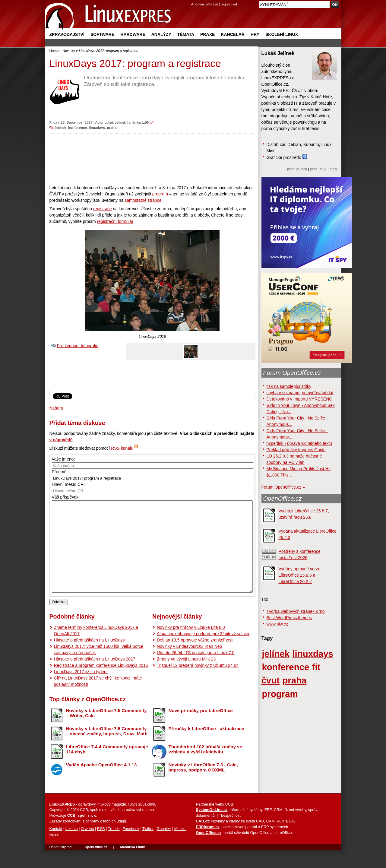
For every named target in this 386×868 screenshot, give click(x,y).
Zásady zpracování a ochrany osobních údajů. (88, 839)
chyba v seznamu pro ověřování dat (300, 393)
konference (78, 127)
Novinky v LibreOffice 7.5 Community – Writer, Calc (106, 731)
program (160, 194)
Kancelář (233, 34)
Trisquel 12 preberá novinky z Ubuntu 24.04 (198, 683)
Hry (255, 34)
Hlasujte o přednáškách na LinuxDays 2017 (95, 677)
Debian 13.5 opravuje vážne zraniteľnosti (195, 658)
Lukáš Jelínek (115, 122)
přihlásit (212, 4)
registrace (102, 209)
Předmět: (60, 472)
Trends (114, 847)
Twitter (148, 847)
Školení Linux (282, 34)
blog (333, 169)
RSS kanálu (122, 448)
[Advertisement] (152, 159)
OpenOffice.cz (283, 499)
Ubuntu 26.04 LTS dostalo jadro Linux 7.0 (196, 671)
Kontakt (56, 847)
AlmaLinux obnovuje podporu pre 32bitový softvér (203, 652)
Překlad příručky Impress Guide (296, 450)
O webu (87, 847)
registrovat (229, 4)
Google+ (164, 847)
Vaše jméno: (63, 459)
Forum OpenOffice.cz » (283, 487)
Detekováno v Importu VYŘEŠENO (300, 399)
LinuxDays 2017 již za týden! (81, 690)
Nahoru (56, 408)
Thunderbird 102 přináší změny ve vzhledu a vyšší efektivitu (205, 767)
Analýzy (161, 34)
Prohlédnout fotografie (78, 346)
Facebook (131, 847)
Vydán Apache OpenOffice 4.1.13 (101, 783)
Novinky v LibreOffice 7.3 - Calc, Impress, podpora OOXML (203, 785)
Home (54, 51)
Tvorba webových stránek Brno (296, 611)
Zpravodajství (67, 34)
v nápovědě (61, 440)
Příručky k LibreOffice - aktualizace (206, 747)
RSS (101, 847)
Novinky (69, 51)
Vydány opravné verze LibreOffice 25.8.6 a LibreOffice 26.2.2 (300, 575)
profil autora (297, 169)
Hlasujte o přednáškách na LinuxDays (89, 658)
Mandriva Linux (132, 865)
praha (112, 127)
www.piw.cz (277, 624)
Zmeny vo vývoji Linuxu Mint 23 (186, 677)
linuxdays (97, 127)
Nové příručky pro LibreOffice (201, 729)
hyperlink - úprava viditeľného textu (299, 443)
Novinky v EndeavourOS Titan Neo (189, 664)
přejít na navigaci (193, 0)
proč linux (318, 169)
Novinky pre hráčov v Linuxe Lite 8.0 (191, 645)
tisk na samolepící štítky (289, 386)
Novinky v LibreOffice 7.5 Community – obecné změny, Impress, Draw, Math (107, 749)
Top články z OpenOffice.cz (88, 717)
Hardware (133, 34)
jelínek (61, 127)
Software (102, 34)
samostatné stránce (143, 200)
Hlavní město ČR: (68, 484)
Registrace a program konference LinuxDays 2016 (101, 683)
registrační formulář (115, 221)
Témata (186, 34)
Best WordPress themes (289, 618)
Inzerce (72, 847)
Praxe (207, 34)
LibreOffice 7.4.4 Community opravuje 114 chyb (107, 767)
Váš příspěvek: (66, 497)
